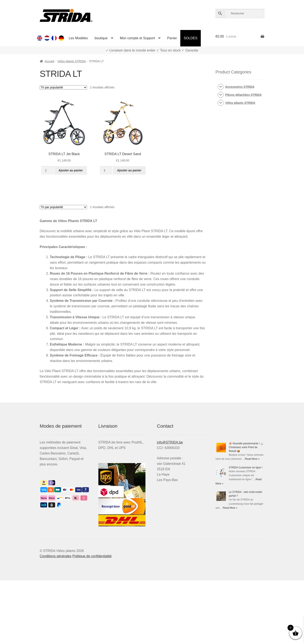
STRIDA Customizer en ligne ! (246, 468)
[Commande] (63, 87)
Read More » (252, 459)
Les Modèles (78, 38)
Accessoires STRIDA (240, 87)
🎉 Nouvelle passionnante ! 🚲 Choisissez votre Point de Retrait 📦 (246, 447)
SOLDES (191, 38)
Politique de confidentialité (92, 556)
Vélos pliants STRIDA (72, 61)
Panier (172, 38)
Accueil (50, 61)
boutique (101, 38)
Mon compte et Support (137, 38)
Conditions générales (56, 556)
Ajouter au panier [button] (71, 170)
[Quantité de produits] (47, 170)
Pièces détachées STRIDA (244, 95)
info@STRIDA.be (170, 442)
